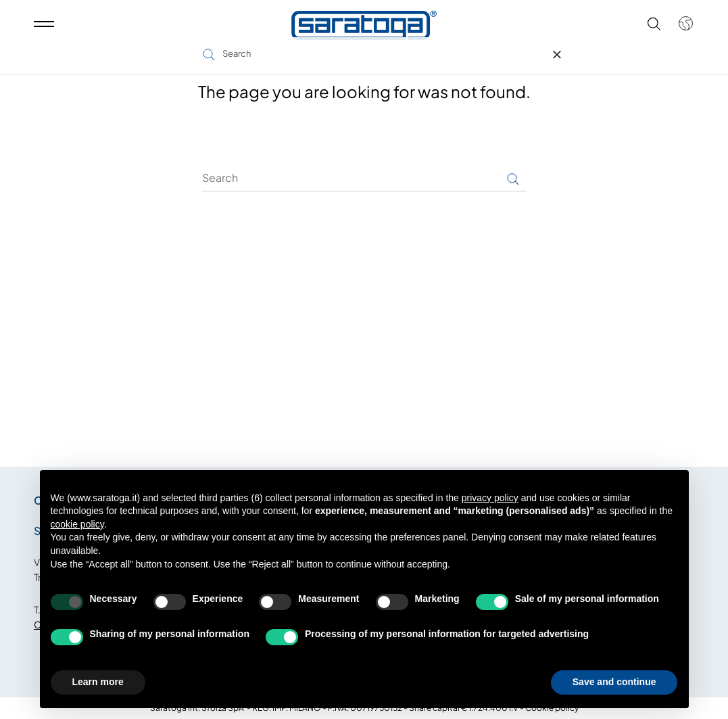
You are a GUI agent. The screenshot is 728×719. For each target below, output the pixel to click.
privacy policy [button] (490, 498)
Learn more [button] (98, 682)
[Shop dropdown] (679, 29)
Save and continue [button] (614, 682)
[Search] (364, 178)
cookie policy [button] (77, 524)
